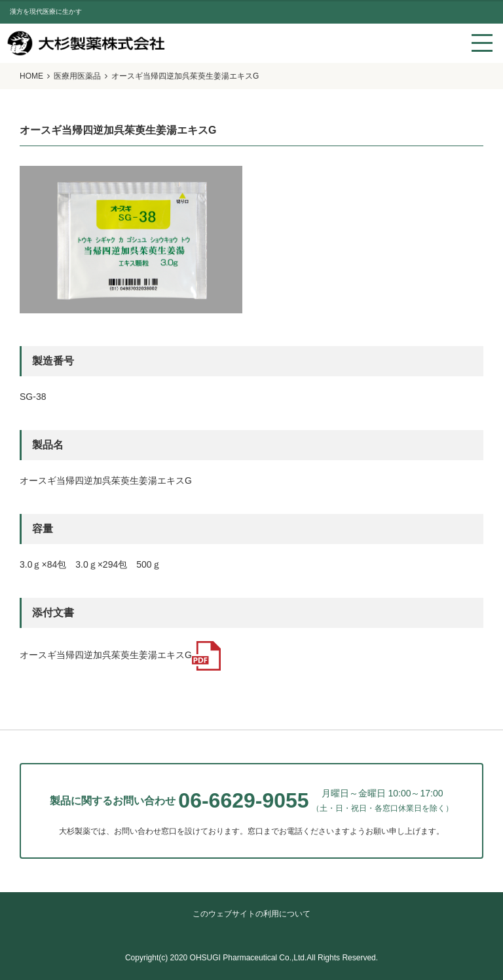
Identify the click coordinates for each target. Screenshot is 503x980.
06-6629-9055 (243, 800)
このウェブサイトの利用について (251, 914)
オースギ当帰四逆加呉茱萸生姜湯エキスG (121, 655)
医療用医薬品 (77, 76)
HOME (31, 76)
